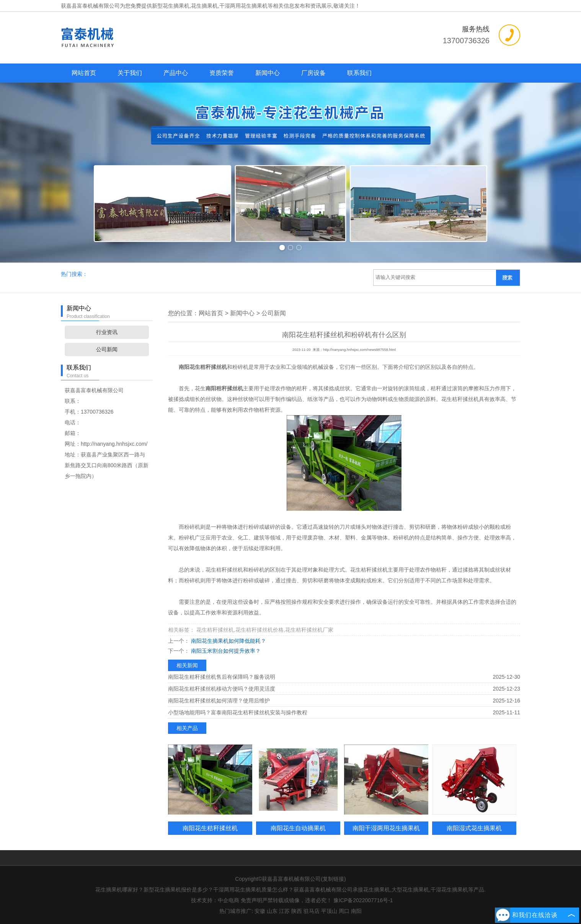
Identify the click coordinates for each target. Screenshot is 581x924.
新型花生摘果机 (171, 6)
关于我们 (130, 73)
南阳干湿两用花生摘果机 (386, 828)
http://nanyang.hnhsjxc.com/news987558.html (359, 350)
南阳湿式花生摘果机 (474, 828)
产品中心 (176, 73)
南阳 (356, 911)
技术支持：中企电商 (215, 900)
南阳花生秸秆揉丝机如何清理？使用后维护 (219, 701)
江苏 (284, 911)
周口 (344, 911)
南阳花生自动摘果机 (298, 828)
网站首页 (84, 73)
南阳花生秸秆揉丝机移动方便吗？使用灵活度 (222, 689)
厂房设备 (313, 73)
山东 (272, 911)
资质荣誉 (222, 73)
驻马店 (312, 911)
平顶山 (329, 911)
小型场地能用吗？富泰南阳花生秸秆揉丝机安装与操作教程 (238, 712)
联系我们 (359, 73)
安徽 (260, 911)
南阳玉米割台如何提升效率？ (225, 651)
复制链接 (333, 879)
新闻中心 (268, 73)
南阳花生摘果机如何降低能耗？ (228, 641)
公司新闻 (107, 349)
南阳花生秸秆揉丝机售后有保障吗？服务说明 (222, 677)
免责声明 (251, 900)
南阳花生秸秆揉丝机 (210, 828)
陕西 (297, 911)
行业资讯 (107, 332)
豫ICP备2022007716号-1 (363, 900)
